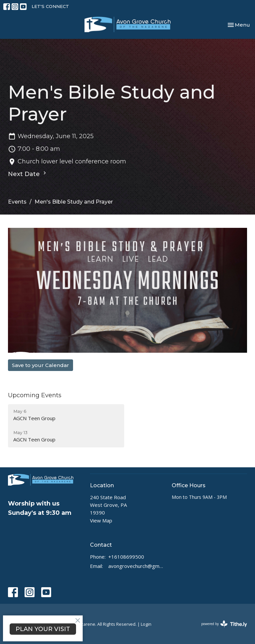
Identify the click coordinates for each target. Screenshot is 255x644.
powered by (224, 624)
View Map (101, 520)
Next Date (28, 174)
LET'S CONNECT (50, 6)
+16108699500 (126, 557)
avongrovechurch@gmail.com (137, 566)
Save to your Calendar (41, 365)
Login (146, 624)
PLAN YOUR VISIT (43, 629)
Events (17, 202)
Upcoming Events (35, 395)
